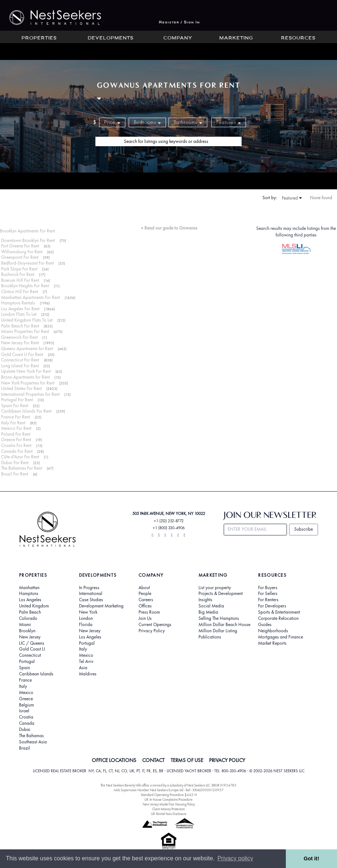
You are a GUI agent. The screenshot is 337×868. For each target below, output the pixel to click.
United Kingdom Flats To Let (27, 320)
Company (178, 38)
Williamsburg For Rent (22, 252)
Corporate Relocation (278, 618)
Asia (83, 668)
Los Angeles (30, 600)
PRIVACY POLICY (227, 760)
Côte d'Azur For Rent (20, 457)
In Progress (89, 588)
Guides (265, 625)
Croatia (26, 717)
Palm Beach (30, 612)
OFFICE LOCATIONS (114, 760)
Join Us (145, 618)
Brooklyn (27, 631)
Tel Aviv (86, 662)
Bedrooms (147, 122)
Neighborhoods (273, 631)
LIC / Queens (32, 643)
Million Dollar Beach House (224, 625)
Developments (111, 38)
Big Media (208, 612)
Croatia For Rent (16, 445)
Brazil (24, 748)
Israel (24, 711)
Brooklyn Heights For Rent (25, 286)
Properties (39, 38)
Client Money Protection (168, 809)
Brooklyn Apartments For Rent (27, 231)
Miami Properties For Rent (25, 331)
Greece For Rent (16, 439)
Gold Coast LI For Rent (22, 354)
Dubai (25, 729)
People (145, 594)
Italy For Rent (13, 423)
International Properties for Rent (30, 394)
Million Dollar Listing (218, 631)
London (86, 618)
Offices (145, 606)
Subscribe (304, 529)
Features (229, 122)
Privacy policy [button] (235, 858)
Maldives (88, 674)
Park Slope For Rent (19, 269)
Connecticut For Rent (20, 360)
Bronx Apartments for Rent (25, 377)
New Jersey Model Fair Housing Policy (169, 804)
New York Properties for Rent (28, 383)
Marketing (236, 38)
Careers (146, 600)
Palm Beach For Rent (20, 326)
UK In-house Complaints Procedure (168, 799)
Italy (23, 686)
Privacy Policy (152, 631)
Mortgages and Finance (281, 637)
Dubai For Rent (15, 463)
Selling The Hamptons (219, 618)
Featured (292, 198)
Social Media (211, 606)
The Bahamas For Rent (22, 468)
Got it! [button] (311, 858)
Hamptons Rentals (18, 303)
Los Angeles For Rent (20, 309)
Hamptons (29, 594)
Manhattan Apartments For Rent (31, 297)
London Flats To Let (19, 314)
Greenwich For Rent (19, 337)
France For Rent (16, 417)
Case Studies (91, 600)
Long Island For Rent (20, 366)
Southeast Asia (33, 742)
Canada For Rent (17, 451)
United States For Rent (21, 388)
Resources (298, 38)
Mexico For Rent (16, 428)
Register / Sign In (179, 22)
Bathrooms (188, 122)
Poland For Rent (16, 434)
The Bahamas (31, 736)
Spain (24, 668)
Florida (86, 625)
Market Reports (272, 643)
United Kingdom (34, 606)
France (25, 680)
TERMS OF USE (187, 760)
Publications (210, 637)
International (91, 594)
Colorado (28, 618)
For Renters (268, 600)
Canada (27, 723)
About (144, 588)
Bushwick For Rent (18, 274)
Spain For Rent (15, 405)
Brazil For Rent (15, 474)
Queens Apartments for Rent (27, 348)
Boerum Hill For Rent (20, 280)
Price (112, 122)
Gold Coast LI (32, 649)
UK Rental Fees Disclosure (169, 814)
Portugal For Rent (17, 400)
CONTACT (153, 760)
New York (88, 612)
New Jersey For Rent (20, 343)
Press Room (149, 612)
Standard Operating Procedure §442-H (169, 795)
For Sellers (268, 594)
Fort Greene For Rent (20, 246)
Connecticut (30, 655)
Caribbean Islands (36, 674)
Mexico (26, 693)
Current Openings (155, 625)
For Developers (272, 606)
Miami (25, 625)
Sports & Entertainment (279, 612)
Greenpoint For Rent (20, 257)
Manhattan (29, 588)
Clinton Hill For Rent (20, 291)
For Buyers (268, 588)
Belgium (26, 705)
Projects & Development (221, 594)
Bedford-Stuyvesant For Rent (27, 263)
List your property (215, 588)
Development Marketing (101, 606)
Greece (26, 699)
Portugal (27, 662)
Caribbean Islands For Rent (26, 411)
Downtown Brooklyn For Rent (28, 240)
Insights (205, 600)
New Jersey (30, 637)
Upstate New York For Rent (26, 371)
